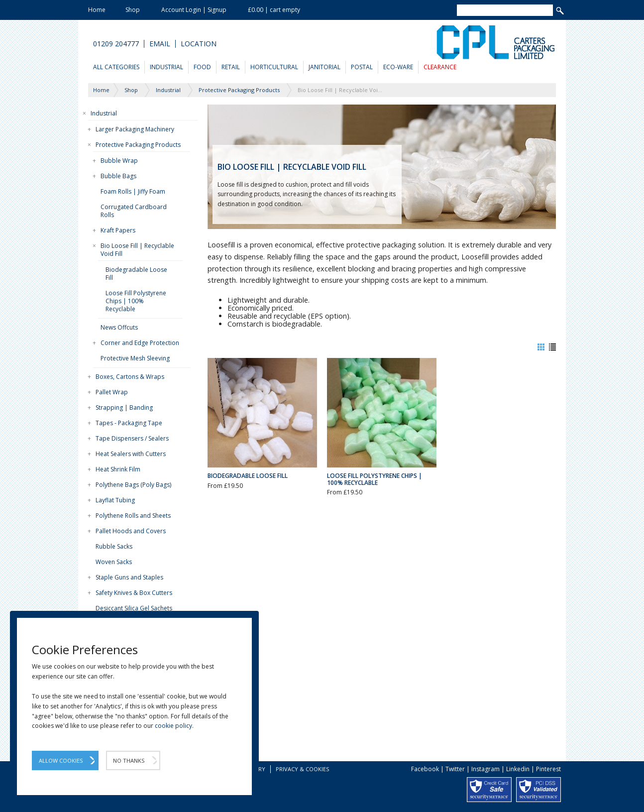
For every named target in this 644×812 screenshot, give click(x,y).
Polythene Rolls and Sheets (133, 516)
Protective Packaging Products (138, 145)
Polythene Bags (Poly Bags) (133, 485)
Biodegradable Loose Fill (136, 274)
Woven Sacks (114, 562)
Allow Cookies (61, 760)
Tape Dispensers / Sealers (132, 438)
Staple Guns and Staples (129, 577)
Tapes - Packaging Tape (129, 423)
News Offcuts (119, 327)
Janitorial (324, 67)
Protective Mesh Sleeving (135, 358)
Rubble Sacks (114, 546)
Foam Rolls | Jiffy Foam (133, 191)
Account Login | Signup (194, 10)
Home (97, 10)
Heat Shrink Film (118, 469)
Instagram (485, 769)
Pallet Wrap (112, 392)
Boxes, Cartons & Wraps (130, 377)
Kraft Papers (118, 230)
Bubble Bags (118, 176)
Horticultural (274, 67)
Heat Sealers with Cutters (131, 454)
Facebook (425, 769)
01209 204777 (116, 44)
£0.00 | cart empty (274, 10)
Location (199, 44)
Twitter (455, 769)
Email (160, 44)
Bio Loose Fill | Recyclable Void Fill (137, 250)
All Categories (116, 67)
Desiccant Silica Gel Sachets (134, 608)
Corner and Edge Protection (140, 343)
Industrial (166, 67)
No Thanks (129, 760)
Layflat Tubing (115, 500)
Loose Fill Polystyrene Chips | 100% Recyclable (136, 301)
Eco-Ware (398, 67)
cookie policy (173, 726)
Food (202, 67)
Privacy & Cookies (302, 769)
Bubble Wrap (119, 161)
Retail (231, 67)
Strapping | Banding (124, 407)
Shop (133, 10)
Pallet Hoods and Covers (131, 531)
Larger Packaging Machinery (135, 129)
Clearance (440, 67)
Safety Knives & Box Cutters (134, 593)
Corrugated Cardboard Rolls (134, 211)
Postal (362, 67)
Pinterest (548, 769)
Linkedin (518, 769)
